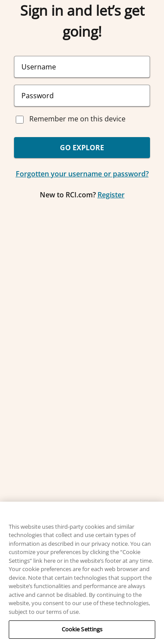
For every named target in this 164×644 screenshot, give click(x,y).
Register (111, 195)
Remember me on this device (77, 119)
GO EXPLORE (82, 148)
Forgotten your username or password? (82, 174)
